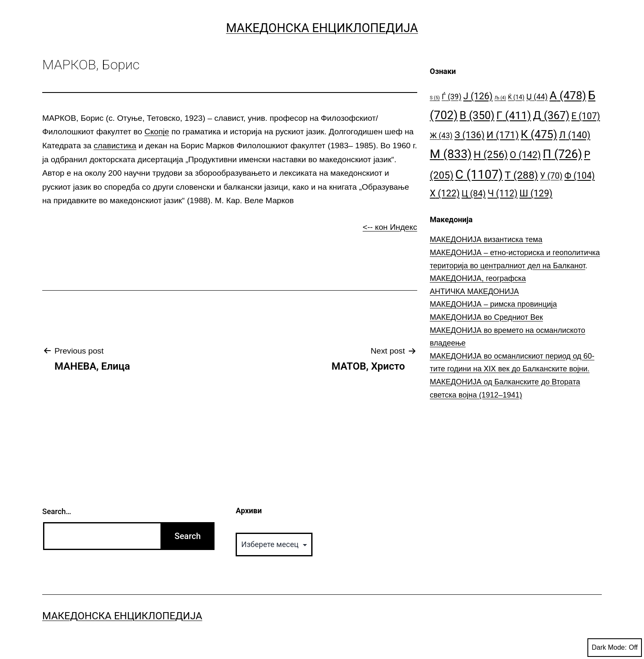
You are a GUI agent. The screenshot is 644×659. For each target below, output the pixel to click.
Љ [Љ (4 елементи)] (500, 98)
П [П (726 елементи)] (562, 154)
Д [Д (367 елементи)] (551, 115)
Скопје (157, 132)
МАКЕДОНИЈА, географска (478, 278)
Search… (57, 511)
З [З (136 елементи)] (469, 135)
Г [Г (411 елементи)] (514, 115)
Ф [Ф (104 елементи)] (579, 176)
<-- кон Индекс (390, 227)
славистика (115, 146)
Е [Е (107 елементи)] (586, 116)
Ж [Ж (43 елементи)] (441, 135)
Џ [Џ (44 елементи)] (537, 97)
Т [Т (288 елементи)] (521, 175)
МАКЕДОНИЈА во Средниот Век (486, 317)
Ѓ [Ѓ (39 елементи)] (452, 97)
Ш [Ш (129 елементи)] (536, 193)
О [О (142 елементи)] (525, 155)
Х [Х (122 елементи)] (445, 193)
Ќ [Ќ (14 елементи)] (516, 97)
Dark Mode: (615, 648)
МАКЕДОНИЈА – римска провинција (493, 304)
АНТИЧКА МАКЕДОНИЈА (474, 291)
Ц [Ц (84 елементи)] (474, 193)
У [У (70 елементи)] (551, 176)
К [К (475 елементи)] (539, 134)
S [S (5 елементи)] (435, 98)
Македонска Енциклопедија (322, 28)
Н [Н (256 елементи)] (490, 154)
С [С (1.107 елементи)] (479, 174)
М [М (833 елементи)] (451, 154)
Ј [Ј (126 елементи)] (478, 96)
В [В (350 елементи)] (477, 115)
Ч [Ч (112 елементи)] (503, 193)
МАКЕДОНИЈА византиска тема (486, 240)
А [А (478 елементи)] (568, 95)
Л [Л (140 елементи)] (575, 135)
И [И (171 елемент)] (503, 135)
